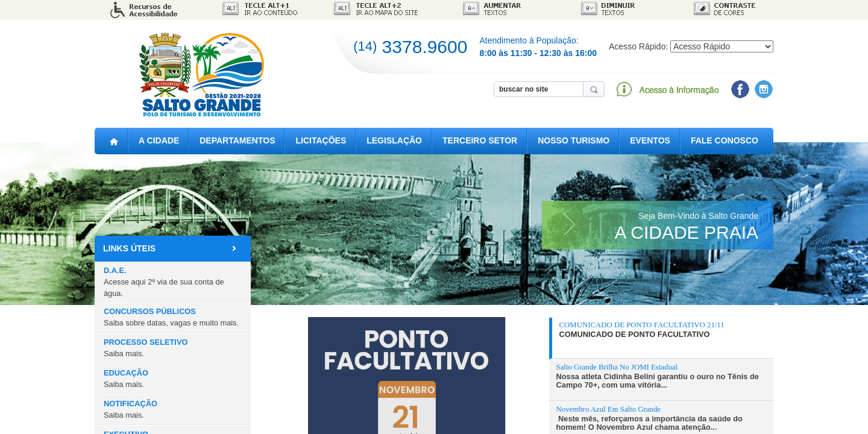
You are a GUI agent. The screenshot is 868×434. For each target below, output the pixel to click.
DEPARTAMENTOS (237, 141)
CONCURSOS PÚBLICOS (171, 317)
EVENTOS (650, 141)
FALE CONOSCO (725, 141)
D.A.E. (164, 282)
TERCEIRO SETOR (480, 141)
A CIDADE (159, 141)
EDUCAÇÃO (126, 379)
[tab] (661, 338)
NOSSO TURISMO (574, 141)
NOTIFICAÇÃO (131, 409)
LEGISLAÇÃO (394, 141)
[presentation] (663, 330)
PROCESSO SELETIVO (146, 348)
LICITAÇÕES (321, 141)
